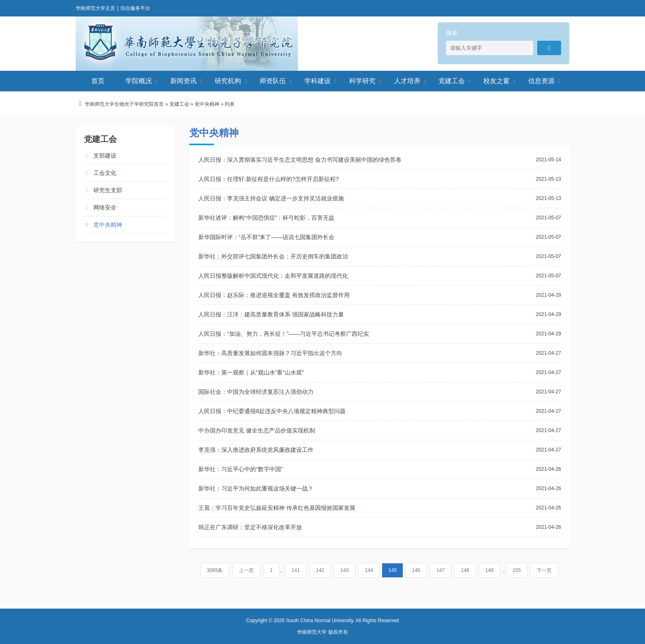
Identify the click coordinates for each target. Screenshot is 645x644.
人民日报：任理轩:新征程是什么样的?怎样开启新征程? (268, 179)
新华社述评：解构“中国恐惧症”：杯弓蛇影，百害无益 (266, 218)
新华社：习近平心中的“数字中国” (240, 469)
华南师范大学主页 (95, 8)
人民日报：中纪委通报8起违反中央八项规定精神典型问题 (272, 411)
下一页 (544, 570)
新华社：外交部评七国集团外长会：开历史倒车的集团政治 (273, 256)
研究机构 (228, 81)
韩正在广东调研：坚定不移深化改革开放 (250, 527)
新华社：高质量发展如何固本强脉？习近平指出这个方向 (270, 353)
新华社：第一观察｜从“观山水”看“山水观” (251, 372)
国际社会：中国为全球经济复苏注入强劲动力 (256, 392)
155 (517, 570)
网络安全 (105, 207)
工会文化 (105, 173)
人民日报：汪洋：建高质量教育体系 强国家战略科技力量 (271, 314)
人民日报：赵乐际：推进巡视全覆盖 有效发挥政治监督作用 (274, 295)
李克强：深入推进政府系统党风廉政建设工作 (256, 450)
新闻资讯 (183, 81)
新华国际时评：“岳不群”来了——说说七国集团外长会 (266, 237)
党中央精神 (207, 104)
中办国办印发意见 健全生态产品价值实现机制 (257, 430)
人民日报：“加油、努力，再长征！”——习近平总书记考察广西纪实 (284, 334)
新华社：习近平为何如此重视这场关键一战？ (256, 488)
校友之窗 (497, 81)
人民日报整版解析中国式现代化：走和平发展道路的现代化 (273, 276)
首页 (98, 81)
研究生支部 (108, 190)
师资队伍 (273, 81)
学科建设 (318, 81)
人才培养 (407, 81)
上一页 (246, 570)
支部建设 (105, 156)
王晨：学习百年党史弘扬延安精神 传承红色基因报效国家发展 (277, 508)
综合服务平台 (135, 8)
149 (490, 570)
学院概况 (139, 81)
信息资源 (541, 81)
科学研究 (362, 81)
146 (416, 570)
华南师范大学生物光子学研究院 (187, 44)
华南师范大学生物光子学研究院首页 (124, 104)
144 (369, 570)
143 (345, 570)
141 (296, 570)
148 (465, 570)
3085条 (215, 570)
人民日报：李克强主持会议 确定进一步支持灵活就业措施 (271, 198)
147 (441, 570)
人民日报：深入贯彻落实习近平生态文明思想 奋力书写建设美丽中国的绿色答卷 (300, 160)
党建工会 (452, 81)
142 (320, 570)
